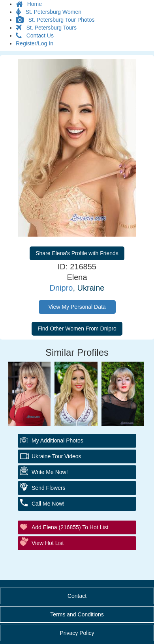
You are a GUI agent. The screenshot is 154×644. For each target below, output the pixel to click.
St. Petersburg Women (49, 12)
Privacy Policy (77, 633)
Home (29, 4)
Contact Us (35, 35)
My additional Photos (57, 441)
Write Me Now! (50, 472)
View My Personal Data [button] (77, 307)
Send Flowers (49, 488)
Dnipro (61, 288)
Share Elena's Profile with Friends (77, 253)
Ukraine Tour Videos (56, 456)
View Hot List (48, 543)
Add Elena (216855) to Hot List (70, 527)
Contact (77, 596)
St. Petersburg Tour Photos (55, 20)
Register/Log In (35, 43)
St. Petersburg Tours (46, 28)
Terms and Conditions (77, 614)
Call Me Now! (48, 504)
